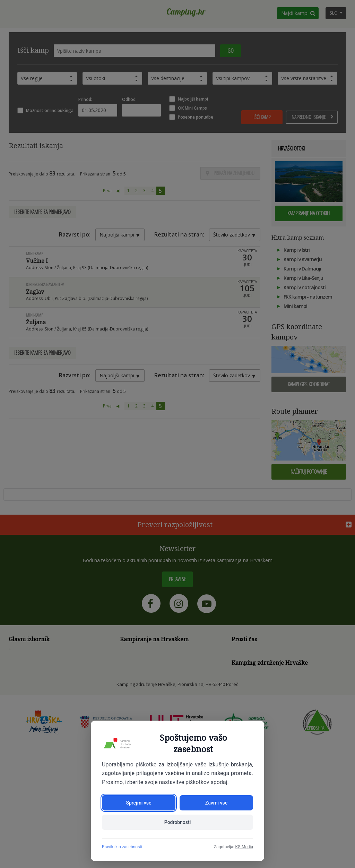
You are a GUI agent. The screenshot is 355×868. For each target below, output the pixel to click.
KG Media (244, 847)
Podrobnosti (177, 822)
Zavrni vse (216, 803)
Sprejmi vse (138, 803)
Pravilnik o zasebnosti (122, 847)
